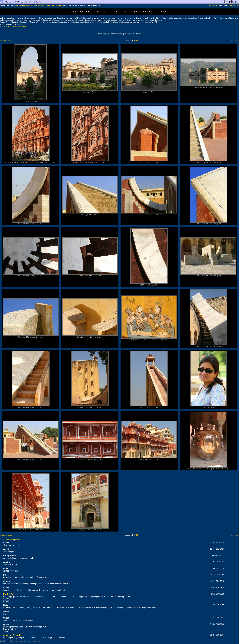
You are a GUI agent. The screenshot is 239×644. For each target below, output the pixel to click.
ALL (137, 40)
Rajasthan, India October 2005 (49, 5)
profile (19, 5)
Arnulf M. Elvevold (12, 635)
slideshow (234, 5)
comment (10, 540)
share (17, 540)
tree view (213, 5)
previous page (6, 40)
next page (235, 40)
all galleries (28, 5)
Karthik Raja (9, 594)
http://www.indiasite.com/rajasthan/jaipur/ (18, 26)
